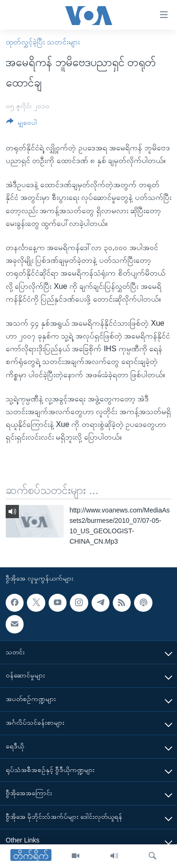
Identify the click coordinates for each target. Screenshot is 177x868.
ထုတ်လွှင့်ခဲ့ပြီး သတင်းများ (43, 42)
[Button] (21, 124)
